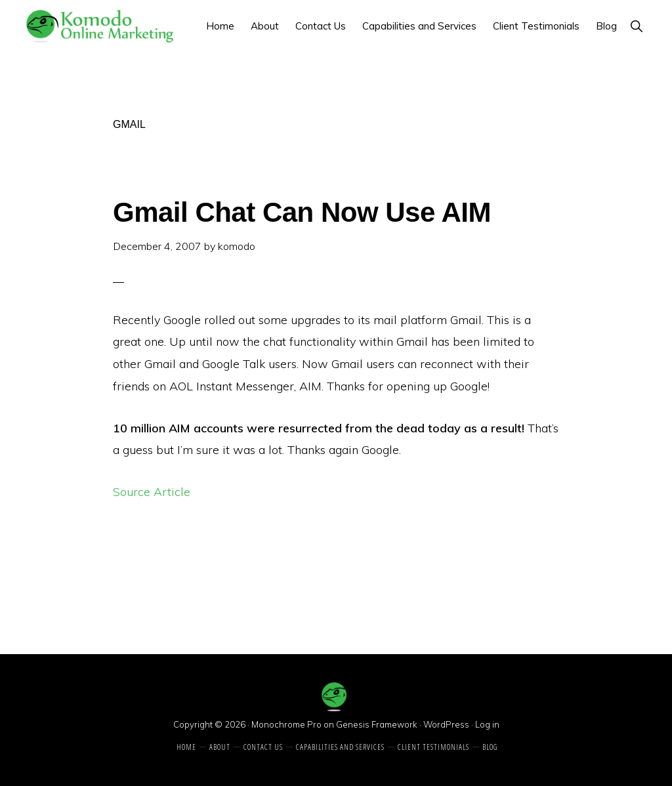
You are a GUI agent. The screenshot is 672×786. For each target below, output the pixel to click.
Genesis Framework (377, 724)
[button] (636, 26)
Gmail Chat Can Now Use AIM (302, 212)
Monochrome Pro (286, 724)
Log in (487, 724)
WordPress (446, 724)
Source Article (152, 492)
